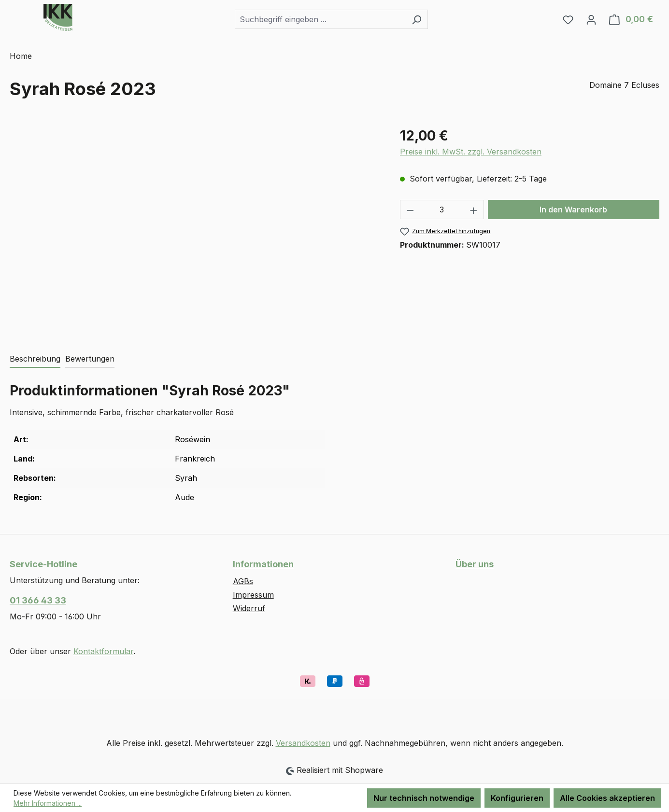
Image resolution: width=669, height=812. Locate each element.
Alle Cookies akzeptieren (607, 798)
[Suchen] (417, 19)
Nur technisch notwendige (424, 798)
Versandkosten (303, 743)
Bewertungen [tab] (90, 359)
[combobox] (320, 19)
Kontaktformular (103, 651)
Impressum (253, 595)
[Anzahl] (442, 210)
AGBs (243, 581)
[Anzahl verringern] (410, 210)
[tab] (35, 359)
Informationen (263, 564)
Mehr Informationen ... (48, 803)
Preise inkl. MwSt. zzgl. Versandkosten (471, 152)
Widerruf (249, 608)
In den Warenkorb (573, 210)
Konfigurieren (517, 798)
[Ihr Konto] (591, 19)
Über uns (475, 564)
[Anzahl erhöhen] (474, 210)
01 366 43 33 (38, 600)
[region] (195, 229)
